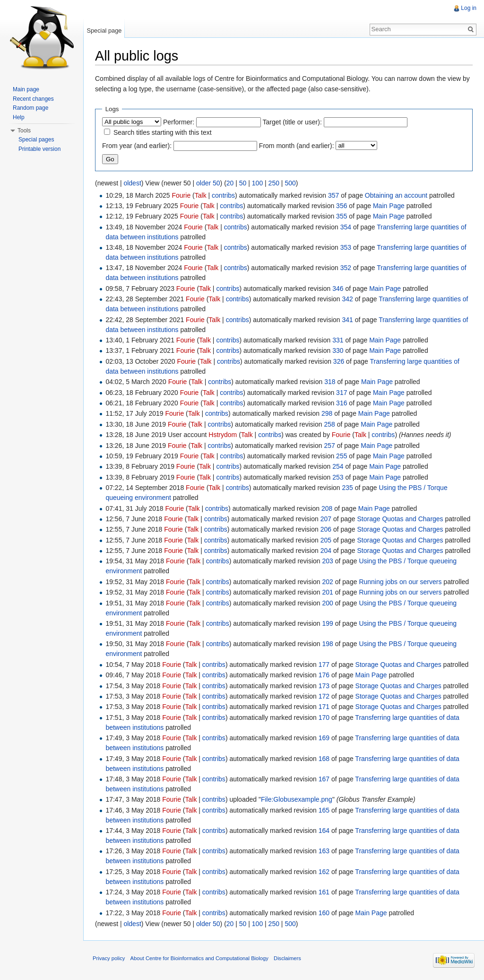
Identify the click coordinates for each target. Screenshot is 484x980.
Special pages (36, 140)
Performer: (179, 122)
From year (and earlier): (137, 146)
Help (19, 117)
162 (324, 872)
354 (346, 227)
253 (338, 477)
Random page (30, 108)
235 (348, 488)
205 (326, 540)
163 (324, 851)
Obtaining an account (396, 195)
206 (326, 529)
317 (341, 393)
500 (290, 183)
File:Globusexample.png (297, 799)
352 (346, 268)
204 (326, 551)
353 (346, 247)
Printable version (39, 149)
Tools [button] (24, 131)
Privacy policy (109, 958)
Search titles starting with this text (163, 132)
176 (324, 675)
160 (324, 913)
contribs (223, 195)
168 (324, 759)
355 (341, 216)
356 (341, 206)
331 (338, 340)
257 (329, 446)
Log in (469, 8)
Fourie (181, 195)
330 (338, 350)
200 (328, 603)
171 (324, 707)
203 (328, 561)
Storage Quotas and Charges (400, 519)
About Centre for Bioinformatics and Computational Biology (199, 958)
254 (338, 466)
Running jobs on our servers (400, 582)
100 (257, 183)
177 (324, 665)
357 (333, 195)
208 (327, 508)
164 (324, 831)
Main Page (389, 206)
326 (339, 361)
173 (324, 686)
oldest (132, 183)
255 (341, 456)
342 (348, 299)
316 (341, 403)
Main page (26, 89)
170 (324, 717)
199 (328, 623)
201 (328, 592)
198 (328, 644)
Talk (201, 195)
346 (338, 289)
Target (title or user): (292, 122)
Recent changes (33, 99)
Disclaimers (287, 958)
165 (324, 810)
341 (348, 320)
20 (230, 183)
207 (326, 519)
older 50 (208, 183)
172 (324, 696)
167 (324, 779)
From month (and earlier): (297, 146)
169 (324, 738)
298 (327, 413)
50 (243, 183)
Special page (104, 31)
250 (274, 183)
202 (328, 582)
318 (330, 382)
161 (324, 892)
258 (329, 424)
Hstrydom (223, 435)
